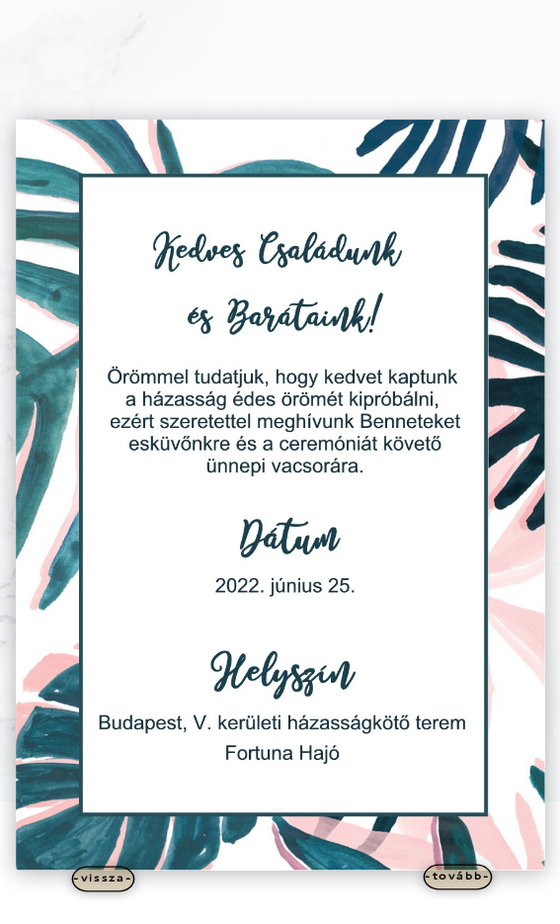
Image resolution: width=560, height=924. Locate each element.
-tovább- (458, 876)
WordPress (361, 905)
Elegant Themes (248, 905)
